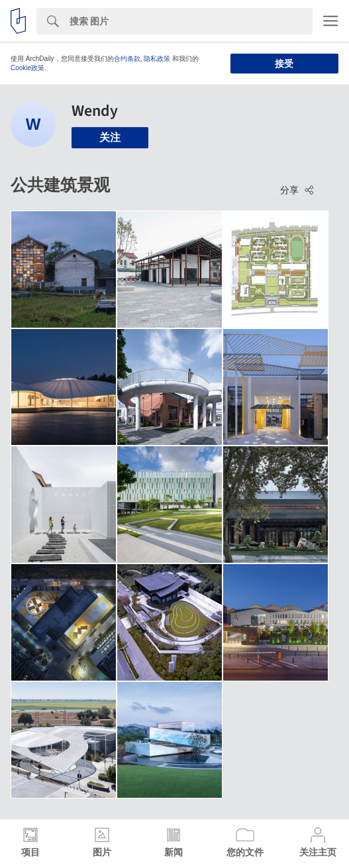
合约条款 (127, 59)
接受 (284, 64)
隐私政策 (157, 59)
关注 (110, 137)
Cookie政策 (27, 68)
